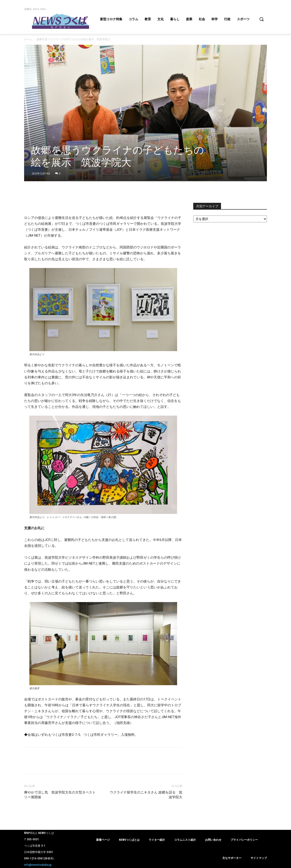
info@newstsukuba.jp (38, 865)
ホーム (28, 39)
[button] (261, 19)
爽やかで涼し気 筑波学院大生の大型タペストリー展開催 (60, 795)
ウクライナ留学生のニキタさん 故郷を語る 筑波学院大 (146, 795)
